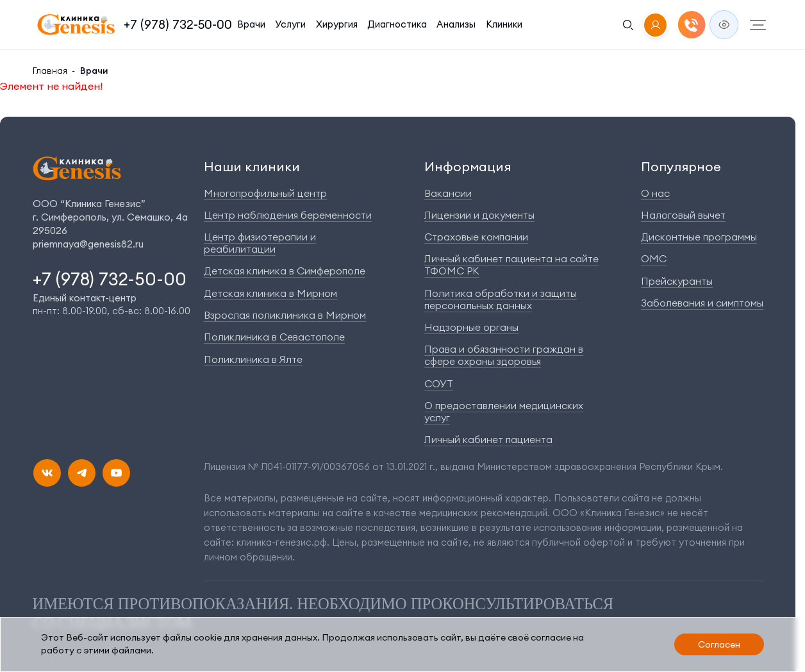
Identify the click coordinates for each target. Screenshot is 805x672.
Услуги (290, 24)
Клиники (504, 24)
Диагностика (397, 24)
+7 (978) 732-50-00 (178, 24)
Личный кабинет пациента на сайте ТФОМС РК (511, 265)
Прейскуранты (677, 281)
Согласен (719, 644)
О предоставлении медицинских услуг (504, 411)
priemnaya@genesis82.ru (88, 244)
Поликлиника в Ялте (253, 359)
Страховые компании (476, 237)
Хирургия (337, 24)
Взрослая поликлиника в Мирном (285, 315)
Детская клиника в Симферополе (285, 271)
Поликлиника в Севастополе (274, 337)
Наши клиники (252, 166)
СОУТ (439, 383)
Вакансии (448, 193)
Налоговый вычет (683, 215)
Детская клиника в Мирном (270, 293)
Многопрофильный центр (265, 193)
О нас (655, 193)
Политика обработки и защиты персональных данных (501, 299)
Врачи (251, 24)
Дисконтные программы (699, 237)
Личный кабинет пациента (488, 439)
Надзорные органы (471, 327)
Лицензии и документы (479, 215)
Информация (468, 166)
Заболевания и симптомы (702, 303)
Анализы (456, 24)
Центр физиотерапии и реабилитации (260, 243)
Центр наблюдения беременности (288, 215)
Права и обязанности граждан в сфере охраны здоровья (504, 355)
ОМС (654, 258)
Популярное (681, 166)
